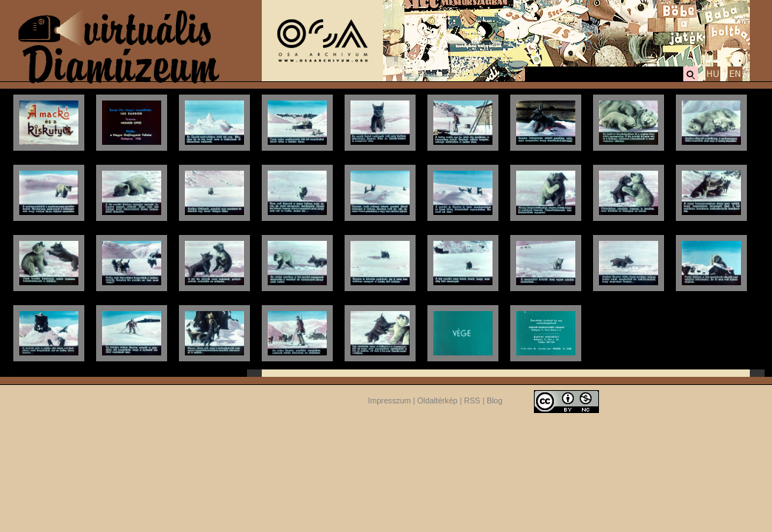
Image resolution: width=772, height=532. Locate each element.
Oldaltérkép (437, 400)
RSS (473, 400)
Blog (494, 400)
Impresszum (390, 400)
